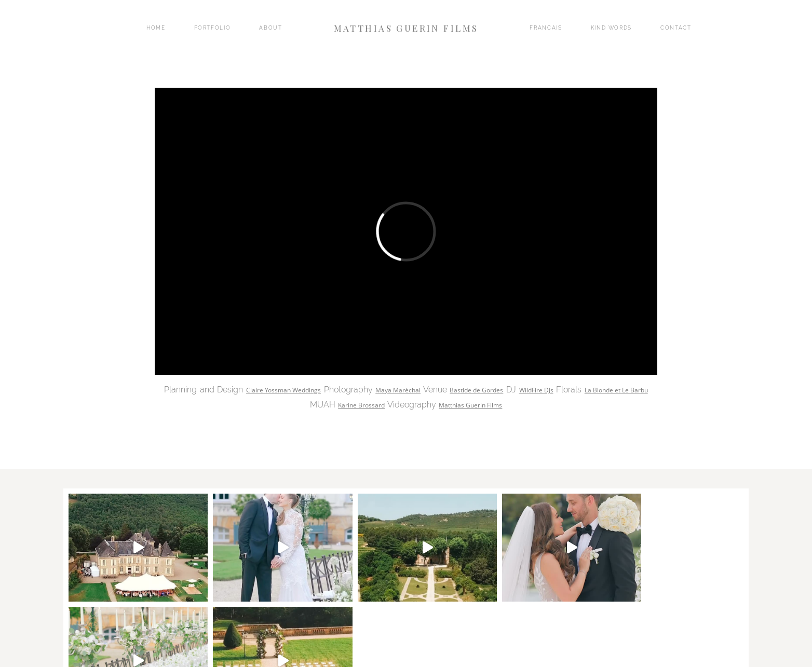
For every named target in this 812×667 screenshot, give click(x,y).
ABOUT (270, 28)
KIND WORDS (612, 28)
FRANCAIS (546, 28)
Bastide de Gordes (476, 390)
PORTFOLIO (213, 28)
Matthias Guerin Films (470, 405)
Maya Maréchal (398, 390)
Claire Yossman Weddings (283, 390)
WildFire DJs (536, 390)
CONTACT (676, 28)
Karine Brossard (361, 405)
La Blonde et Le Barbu (616, 390)
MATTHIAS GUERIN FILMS (406, 28)
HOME (156, 28)
